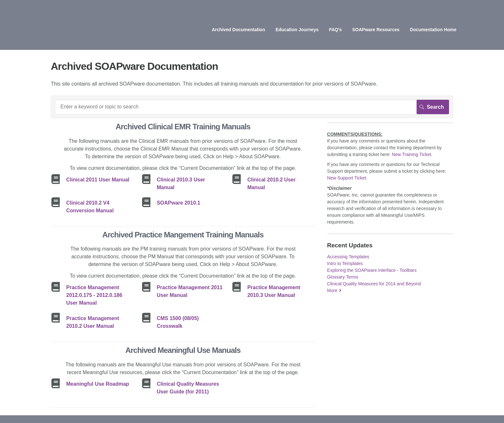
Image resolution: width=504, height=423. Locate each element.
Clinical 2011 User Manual (98, 180)
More (332, 290)
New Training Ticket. (412, 154)
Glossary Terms (343, 277)
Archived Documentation (239, 30)
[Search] (252, 107)
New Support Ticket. (347, 178)
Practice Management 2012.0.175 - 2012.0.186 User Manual (94, 295)
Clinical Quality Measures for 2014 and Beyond (374, 284)
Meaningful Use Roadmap (98, 384)
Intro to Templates (345, 263)
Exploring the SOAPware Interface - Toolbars (372, 270)
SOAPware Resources (376, 30)
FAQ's (335, 30)
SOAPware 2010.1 (179, 203)
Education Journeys (297, 30)
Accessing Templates (348, 257)
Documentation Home (433, 30)
